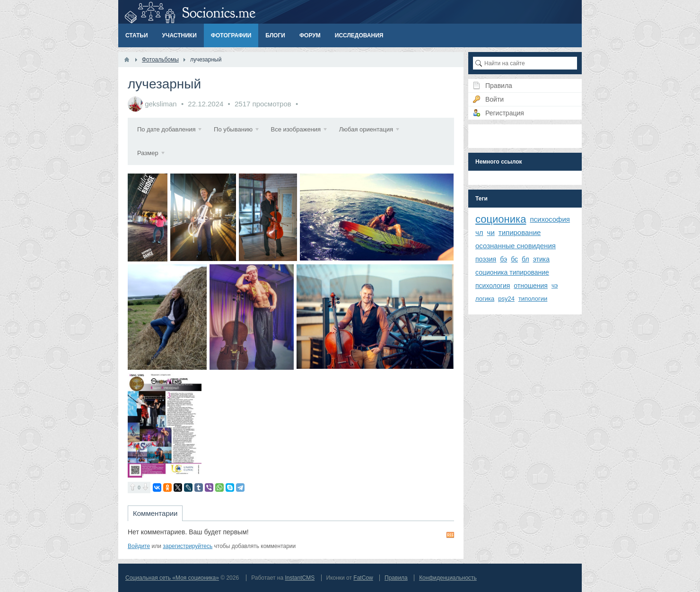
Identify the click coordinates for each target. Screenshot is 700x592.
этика (541, 259)
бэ (503, 259)
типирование (520, 232)
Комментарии (155, 513)
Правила (396, 578)
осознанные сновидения (516, 246)
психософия (550, 219)
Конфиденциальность (448, 578)
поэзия (486, 259)
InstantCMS (300, 578)
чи (491, 232)
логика (485, 299)
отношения (531, 286)
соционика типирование (512, 272)
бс (514, 259)
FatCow (363, 578)
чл (479, 232)
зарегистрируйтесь (188, 546)
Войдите (139, 546)
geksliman (161, 104)
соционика (501, 219)
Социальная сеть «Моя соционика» (172, 578)
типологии (533, 299)
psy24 (506, 299)
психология (493, 286)
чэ (555, 285)
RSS (450, 535)
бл (525, 259)
